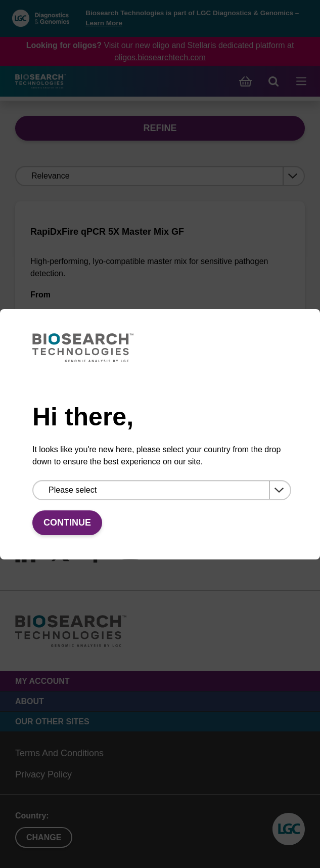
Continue (67, 523)
